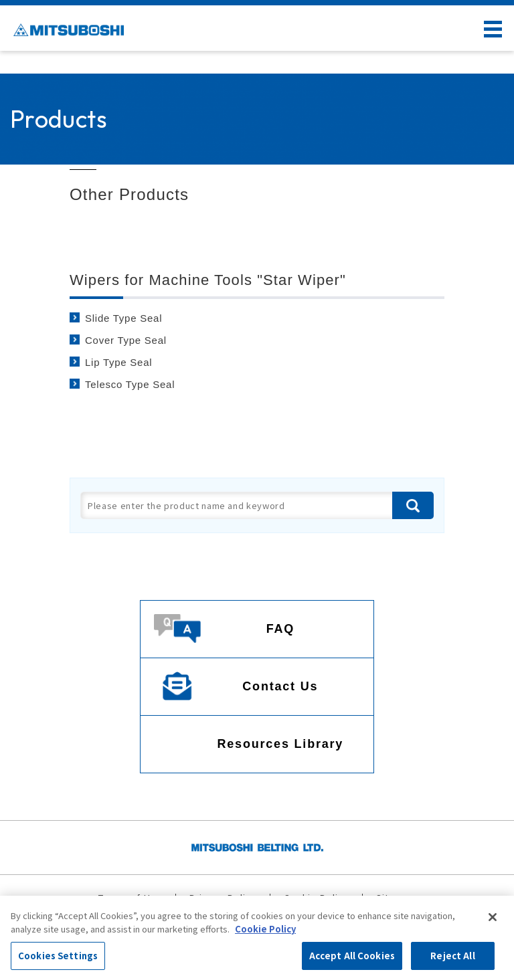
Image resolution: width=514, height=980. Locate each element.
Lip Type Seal (118, 362)
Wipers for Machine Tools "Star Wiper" (208, 280)
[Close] (493, 917)
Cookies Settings (58, 956)
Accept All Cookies (352, 956)
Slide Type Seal (123, 318)
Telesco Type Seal (130, 384)
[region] (257, 938)
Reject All (452, 956)
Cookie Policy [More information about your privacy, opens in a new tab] (265, 929)
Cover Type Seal (126, 340)
